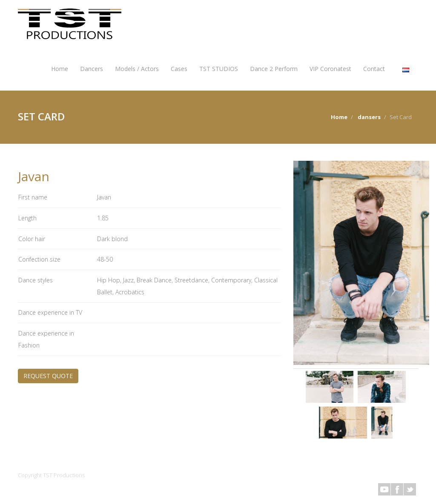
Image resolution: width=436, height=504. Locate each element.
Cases (179, 69)
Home (60, 69)
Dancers (92, 69)
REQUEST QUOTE (48, 376)
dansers (369, 117)
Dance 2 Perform (274, 69)
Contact (374, 69)
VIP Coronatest (330, 69)
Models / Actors (137, 69)
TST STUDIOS (219, 69)
